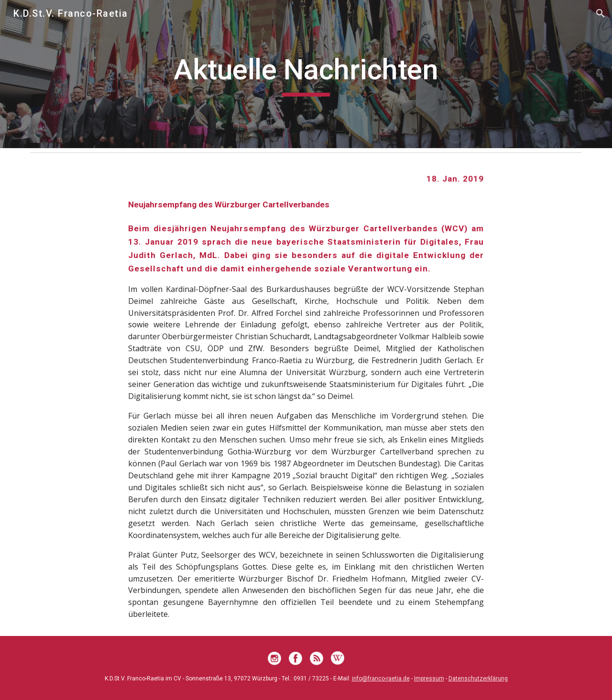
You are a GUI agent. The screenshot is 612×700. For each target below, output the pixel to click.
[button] (601, 13)
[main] (306, 74)
